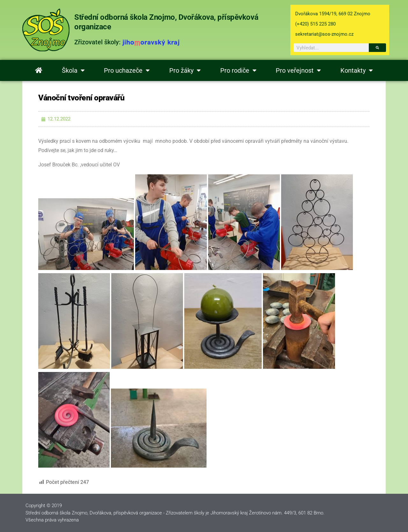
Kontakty (357, 70)
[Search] (377, 48)
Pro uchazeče (127, 70)
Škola (73, 70)
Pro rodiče (238, 70)
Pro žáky (185, 70)
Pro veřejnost (298, 70)
